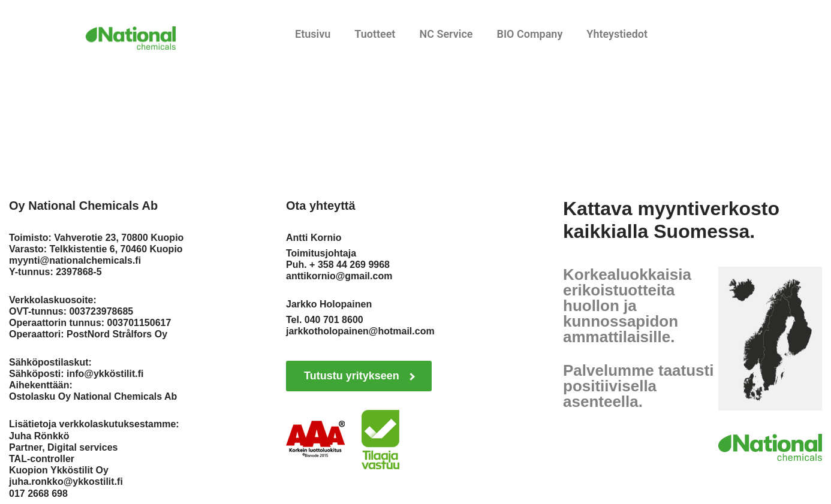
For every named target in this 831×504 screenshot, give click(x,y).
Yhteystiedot (617, 34)
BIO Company (529, 34)
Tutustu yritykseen (359, 376)
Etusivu (313, 34)
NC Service (446, 34)
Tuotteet (375, 34)
